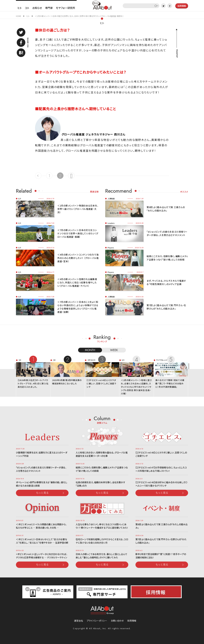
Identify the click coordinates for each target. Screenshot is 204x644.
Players (111, 248)
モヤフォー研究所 (66, 8)
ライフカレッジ (162, 360)
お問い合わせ (117, 621)
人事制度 (111, 199)
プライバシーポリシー (97, 621)
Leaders (111, 223)
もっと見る (42, 493)
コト (27, 8)
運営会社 (79, 621)
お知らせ (37, 8)
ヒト (20, 8)
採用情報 (132, 621)
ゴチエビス (91, 360)
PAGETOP (177, 53)
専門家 (49, 8)
